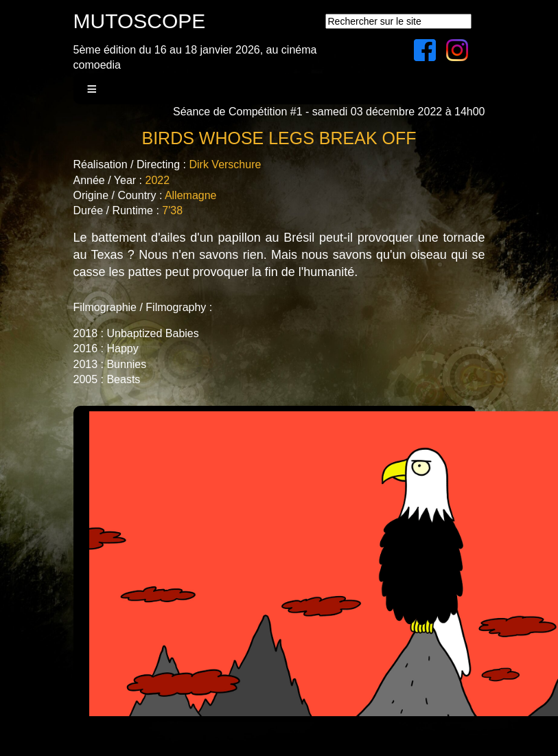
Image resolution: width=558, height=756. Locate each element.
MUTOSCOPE (140, 21)
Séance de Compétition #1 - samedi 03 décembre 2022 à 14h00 (329, 112)
